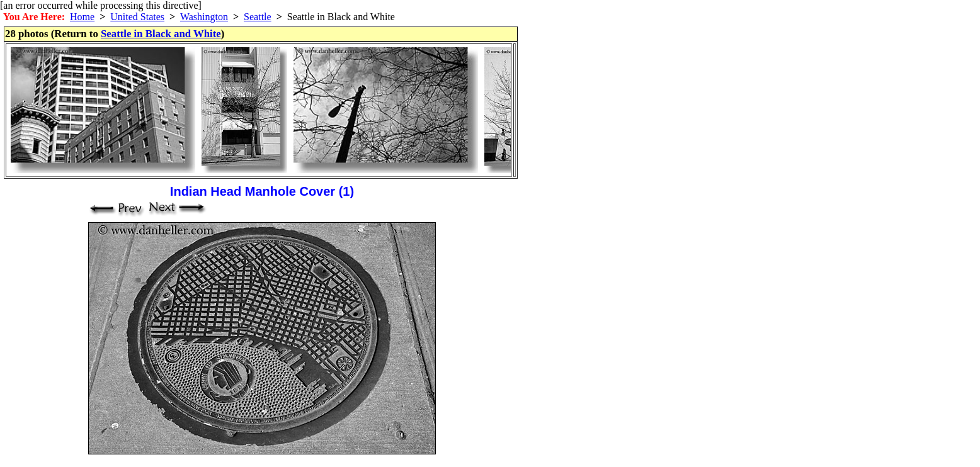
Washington (204, 17)
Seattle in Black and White (161, 34)
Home (82, 17)
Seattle (258, 17)
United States (137, 17)
